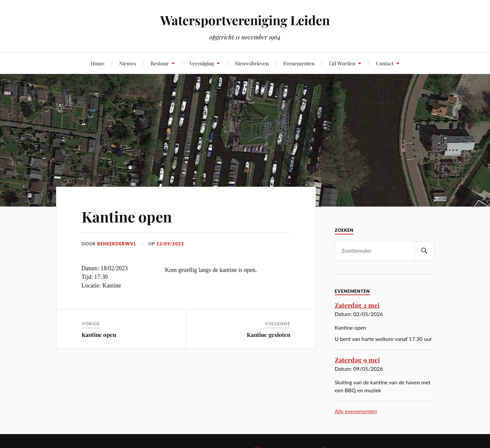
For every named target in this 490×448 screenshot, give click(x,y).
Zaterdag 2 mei (357, 305)
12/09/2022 (170, 244)
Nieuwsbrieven (252, 63)
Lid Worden (342, 63)
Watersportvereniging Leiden (245, 20)
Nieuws (128, 63)
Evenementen (299, 63)
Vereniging (202, 63)
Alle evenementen (356, 411)
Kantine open (127, 216)
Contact (385, 63)
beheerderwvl (117, 244)
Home (98, 63)
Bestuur (160, 63)
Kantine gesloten (269, 335)
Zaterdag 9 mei (357, 360)
